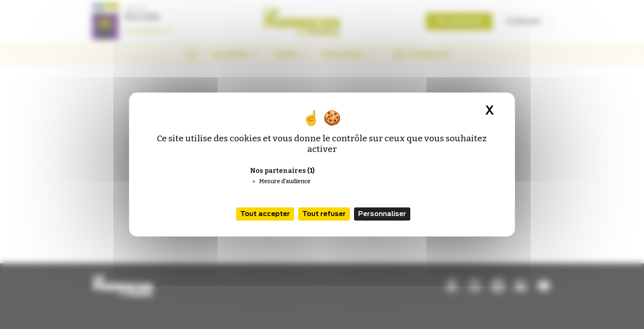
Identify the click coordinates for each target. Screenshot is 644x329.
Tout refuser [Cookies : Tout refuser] (324, 214)
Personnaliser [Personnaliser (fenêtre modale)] (382, 214)
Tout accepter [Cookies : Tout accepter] (265, 214)
